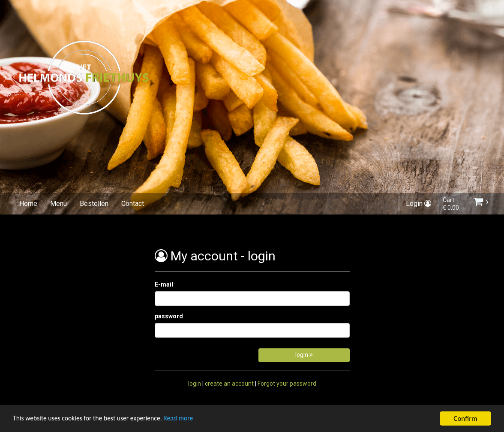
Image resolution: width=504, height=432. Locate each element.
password (169, 316)
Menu (58, 204)
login (304, 355)
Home (28, 204)
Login (418, 204)
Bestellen (94, 204)
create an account (229, 384)
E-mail (164, 284)
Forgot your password (287, 384)
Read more (192, 420)
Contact (133, 204)
